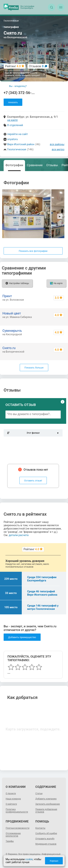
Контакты (40, 828)
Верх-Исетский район (21, 144)
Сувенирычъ (12, 331)
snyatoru (13, 139)
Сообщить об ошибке (46, 833)
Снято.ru (9, 348)
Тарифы (10, 841)
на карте (13, 120)
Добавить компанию (46, 799)
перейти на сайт (18, 134)
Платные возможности (17, 828)
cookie (29, 859)
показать (13, 102)
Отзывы (52, 165)
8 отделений (15, 125)
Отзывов (36, 66)
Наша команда (13, 799)
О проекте (11, 793)
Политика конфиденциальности (17, 811)
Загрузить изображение (48, 804)
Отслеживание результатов (13, 835)
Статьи (39, 793)
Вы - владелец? (18, 86)
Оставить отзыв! (33, 481)
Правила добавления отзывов (46, 811)
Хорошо (54, 861)
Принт (7, 296)
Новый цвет (12, 313)
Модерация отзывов (46, 844)
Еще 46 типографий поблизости (25, 74)
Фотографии (14, 165)
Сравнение (35, 165)
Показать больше (34, 368)
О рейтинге (11, 804)
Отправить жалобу (45, 839)
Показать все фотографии (33, 251)
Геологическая (17, 149)
